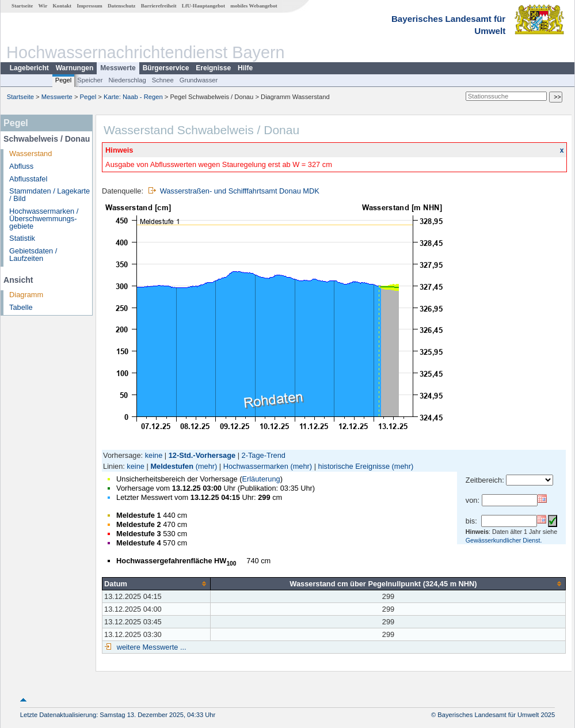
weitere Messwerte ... (150, 647)
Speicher (90, 80)
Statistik (22, 238)
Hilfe (245, 68)
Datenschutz (122, 6)
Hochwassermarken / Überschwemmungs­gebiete (44, 219)
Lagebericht (29, 68)
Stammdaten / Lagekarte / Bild (49, 195)
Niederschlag (127, 80)
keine (154, 455)
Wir (43, 6)
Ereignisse (213, 68)
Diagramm (26, 295)
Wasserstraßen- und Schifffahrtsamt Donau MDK (240, 191)
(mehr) (207, 466)
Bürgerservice (166, 68)
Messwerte (118, 68)
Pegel (64, 80)
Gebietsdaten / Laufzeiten (33, 255)
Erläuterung (261, 479)
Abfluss (21, 166)
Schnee (163, 80)
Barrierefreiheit (159, 6)
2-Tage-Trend (264, 455)
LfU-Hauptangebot (203, 6)
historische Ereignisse (354, 466)
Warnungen (75, 68)
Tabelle (21, 307)
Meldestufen (172, 466)
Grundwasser (199, 80)
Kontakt (62, 6)
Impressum (89, 6)
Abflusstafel (28, 179)
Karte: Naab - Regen (133, 97)
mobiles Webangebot (254, 6)
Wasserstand (31, 153)
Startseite (22, 6)
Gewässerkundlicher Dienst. (504, 540)
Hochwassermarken (256, 466)
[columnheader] (157, 583)
